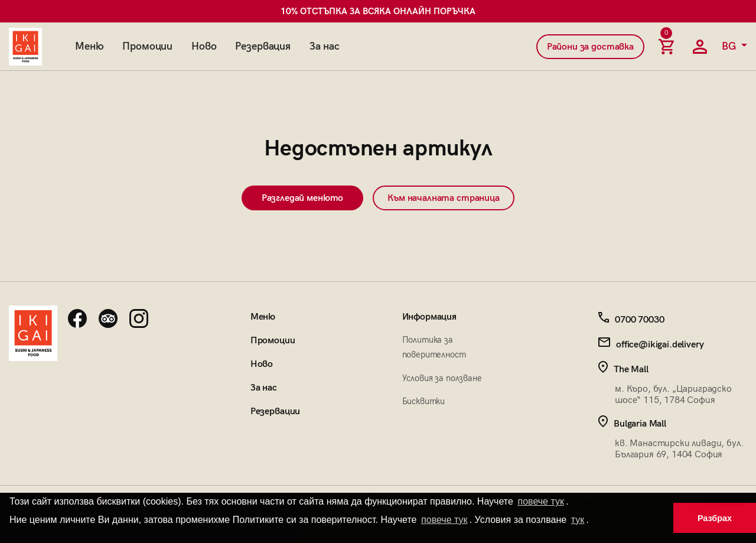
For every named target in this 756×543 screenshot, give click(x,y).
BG (730, 46)
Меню (89, 46)
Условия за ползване (442, 378)
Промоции (147, 46)
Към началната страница (443, 198)
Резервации (275, 412)
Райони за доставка (590, 47)
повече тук (541, 501)
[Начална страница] (25, 47)
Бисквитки (424, 401)
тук (578, 520)
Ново (204, 46)
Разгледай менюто (302, 198)
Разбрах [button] (715, 518)
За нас (325, 46)
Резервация (263, 46)
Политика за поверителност (434, 347)
